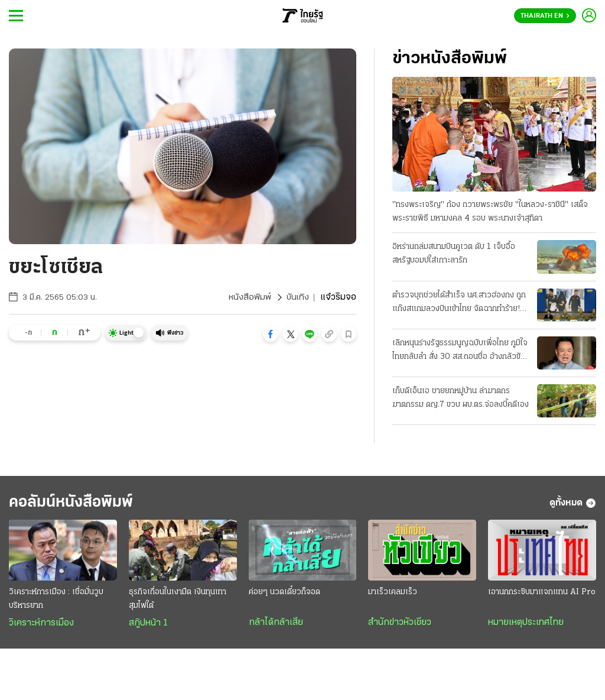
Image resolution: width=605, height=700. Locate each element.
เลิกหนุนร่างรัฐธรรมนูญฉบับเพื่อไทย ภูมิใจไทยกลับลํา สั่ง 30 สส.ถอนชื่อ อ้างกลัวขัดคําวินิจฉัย (460, 352)
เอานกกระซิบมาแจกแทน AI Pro (542, 595)
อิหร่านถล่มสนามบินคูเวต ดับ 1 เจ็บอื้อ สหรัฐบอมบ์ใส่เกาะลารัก (454, 254)
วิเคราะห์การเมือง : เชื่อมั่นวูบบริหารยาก (56, 602)
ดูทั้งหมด (573, 505)
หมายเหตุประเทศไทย (526, 626)
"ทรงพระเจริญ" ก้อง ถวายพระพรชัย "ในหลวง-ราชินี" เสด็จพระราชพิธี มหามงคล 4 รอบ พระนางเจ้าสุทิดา (490, 212)
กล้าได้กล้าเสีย (276, 626)
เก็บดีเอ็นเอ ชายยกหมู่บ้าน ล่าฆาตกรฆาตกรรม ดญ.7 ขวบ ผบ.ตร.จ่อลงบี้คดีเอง (461, 398)
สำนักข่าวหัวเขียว (400, 626)
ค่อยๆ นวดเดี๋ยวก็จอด (284, 595)
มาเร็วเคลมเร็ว (393, 595)
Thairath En (545, 16)
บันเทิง (297, 297)
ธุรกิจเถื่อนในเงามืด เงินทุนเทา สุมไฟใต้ (178, 602)
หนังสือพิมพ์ (248, 297)
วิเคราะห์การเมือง (41, 626)
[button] (271, 334)
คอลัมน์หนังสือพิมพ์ (79, 505)
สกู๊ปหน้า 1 (148, 626)
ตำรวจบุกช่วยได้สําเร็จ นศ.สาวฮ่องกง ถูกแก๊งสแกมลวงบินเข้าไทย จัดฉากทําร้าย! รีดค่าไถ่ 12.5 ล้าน (459, 303)
